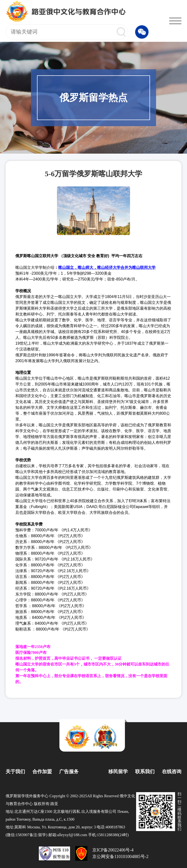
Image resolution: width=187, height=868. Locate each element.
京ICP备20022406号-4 (113, 850)
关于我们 (15, 772)
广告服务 (69, 772)
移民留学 (118, 772)
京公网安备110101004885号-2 (120, 857)
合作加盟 (42, 772)
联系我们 (145, 772)
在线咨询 (172, 772)
